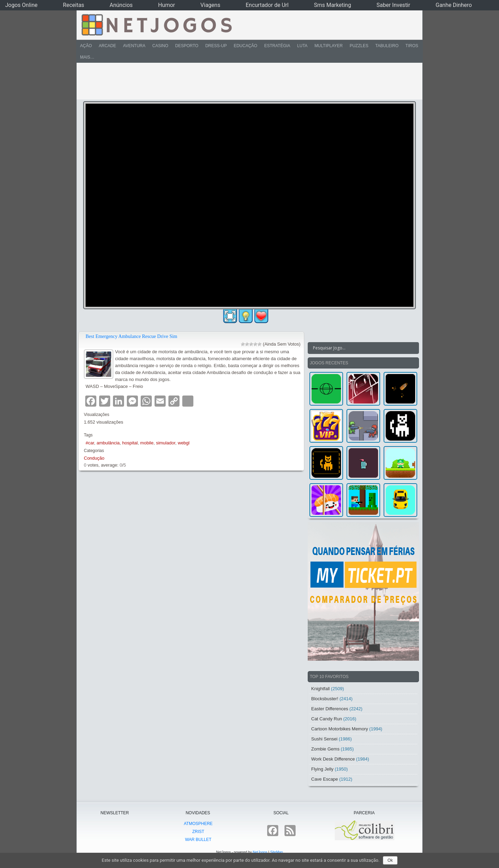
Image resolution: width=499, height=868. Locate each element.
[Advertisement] (245, 81)
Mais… (87, 57)
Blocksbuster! (325, 699)
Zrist (198, 832)
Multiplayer (329, 46)
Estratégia (277, 46)
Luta (303, 46)
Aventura (134, 46)
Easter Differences (330, 709)
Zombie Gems (325, 749)
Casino (160, 46)
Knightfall (320, 689)
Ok (390, 860)
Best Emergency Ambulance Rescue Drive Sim (132, 336)
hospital (130, 443)
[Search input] (359, 348)
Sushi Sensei (324, 739)
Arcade (107, 46)
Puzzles (359, 46)
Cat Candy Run (327, 719)
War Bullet (198, 840)
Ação (86, 46)
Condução (94, 458)
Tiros (412, 46)
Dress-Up (216, 46)
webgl (184, 443)
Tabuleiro (387, 46)
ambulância (108, 443)
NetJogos (260, 852)
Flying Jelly (322, 769)
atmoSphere (198, 824)
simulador (166, 443)
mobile (147, 443)
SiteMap (277, 852)
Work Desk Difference (333, 759)
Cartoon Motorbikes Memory (340, 729)
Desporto (187, 46)
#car (90, 443)
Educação (245, 46)
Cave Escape (325, 779)
